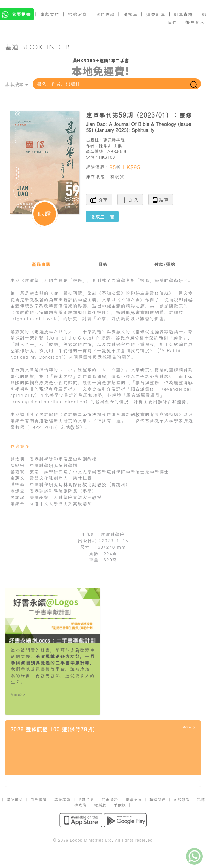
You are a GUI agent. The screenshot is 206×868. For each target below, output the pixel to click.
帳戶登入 (195, 22)
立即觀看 (181, 799)
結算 (161, 200)
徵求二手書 (102, 216)
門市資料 (110, 799)
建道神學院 (114, 140)
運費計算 (156, 14)
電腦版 (100, 805)
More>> (18, 695)
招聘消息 (78, 14)
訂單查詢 (183, 14)
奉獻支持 (50, 14)
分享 (99, 200)
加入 (130, 200)
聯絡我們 (158, 799)
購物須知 (15, 799)
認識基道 (62, 799)
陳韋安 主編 (111, 146)
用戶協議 (38, 799)
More (189, 727)
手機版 (120, 805)
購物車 (130, 14)
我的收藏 (105, 14)
